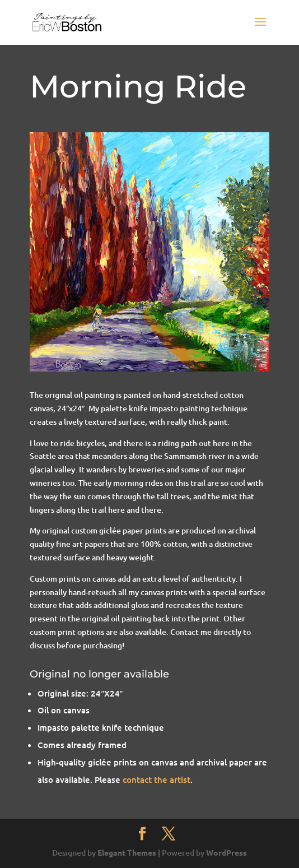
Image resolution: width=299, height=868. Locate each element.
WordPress (226, 852)
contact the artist (156, 779)
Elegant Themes (127, 852)
